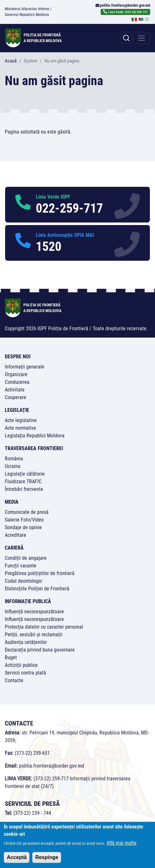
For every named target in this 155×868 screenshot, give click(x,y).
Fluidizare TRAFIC (23, 481)
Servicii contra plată (25, 673)
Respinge (47, 860)
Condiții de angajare (26, 558)
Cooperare (15, 397)
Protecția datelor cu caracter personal (44, 627)
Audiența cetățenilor (26, 642)
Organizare (16, 374)
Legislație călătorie (25, 474)
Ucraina (13, 466)
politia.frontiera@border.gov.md (125, 5)
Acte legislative (21, 420)
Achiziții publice (21, 665)
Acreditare (15, 535)
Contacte (14, 680)
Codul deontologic (23, 581)
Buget (11, 657)
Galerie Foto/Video (24, 520)
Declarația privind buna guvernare (40, 650)
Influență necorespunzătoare (34, 612)
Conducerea (17, 382)
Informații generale (25, 367)
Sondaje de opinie (23, 527)
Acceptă (17, 860)
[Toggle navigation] (141, 38)
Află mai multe (121, 845)
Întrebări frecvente (24, 489)
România (14, 459)
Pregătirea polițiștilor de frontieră (40, 573)
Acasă (11, 61)
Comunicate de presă (27, 512)
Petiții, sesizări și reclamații (34, 635)
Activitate (15, 390)
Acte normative (20, 428)
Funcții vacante (21, 566)
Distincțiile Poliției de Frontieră (37, 589)
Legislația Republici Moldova (35, 436)
